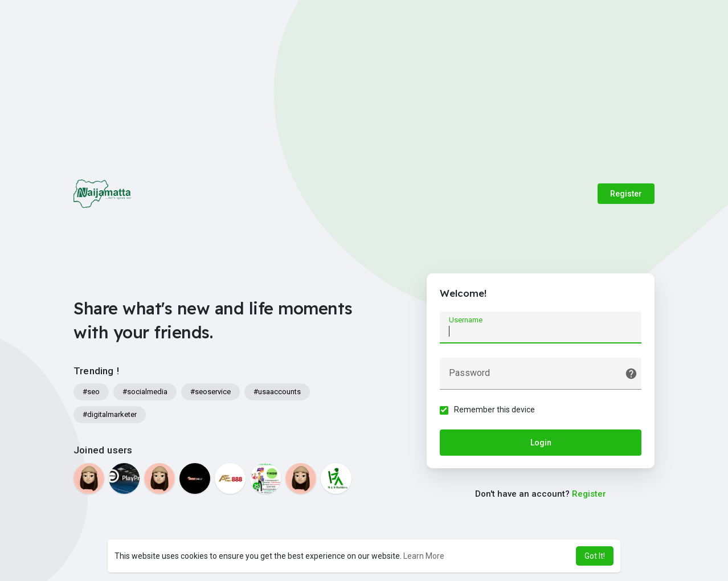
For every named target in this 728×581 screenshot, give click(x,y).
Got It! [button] (595, 556)
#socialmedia (145, 392)
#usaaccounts (277, 392)
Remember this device (496, 411)
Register (626, 194)
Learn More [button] (424, 556)
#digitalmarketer (110, 414)
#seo (91, 392)
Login (541, 444)
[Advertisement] (364, 85)
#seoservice (210, 392)
